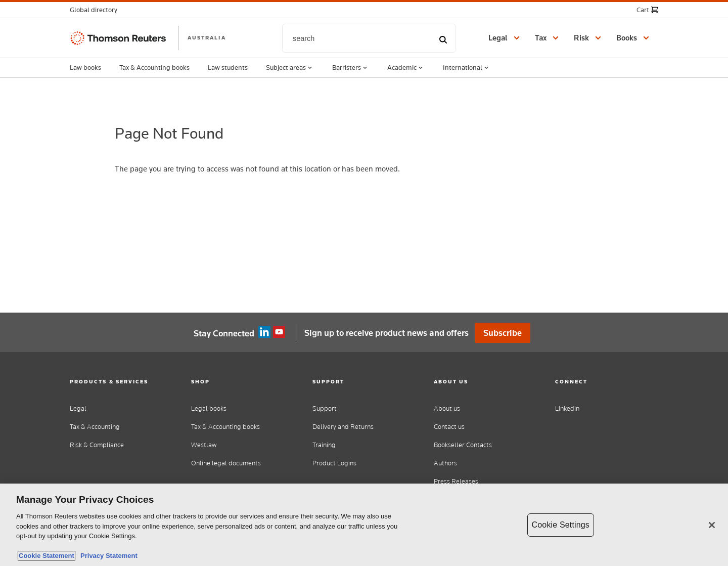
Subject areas (290, 68)
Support (325, 408)
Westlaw (204, 445)
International (467, 68)
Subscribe (503, 333)
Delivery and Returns (343, 427)
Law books (85, 67)
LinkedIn (567, 408)
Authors (445, 463)
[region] (364, 525)
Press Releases (456, 481)
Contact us (449, 427)
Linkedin (264, 332)
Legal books (209, 408)
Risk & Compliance (97, 445)
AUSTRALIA (207, 37)
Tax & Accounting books (154, 67)
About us (447, 408)
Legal (78, 408)
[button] (97, 10)
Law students (228, 67)
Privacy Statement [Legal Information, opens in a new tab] (107, 556)
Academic (406, 68)
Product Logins (334, 463)
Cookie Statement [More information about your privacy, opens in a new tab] (47, 556)
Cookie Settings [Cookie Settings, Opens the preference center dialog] (561, 525)
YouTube (279, 332)
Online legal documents (226, 463)
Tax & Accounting (95, 427)
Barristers (351, 68)
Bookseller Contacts (463, 445)
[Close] (712, 525)
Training (324, 445)
